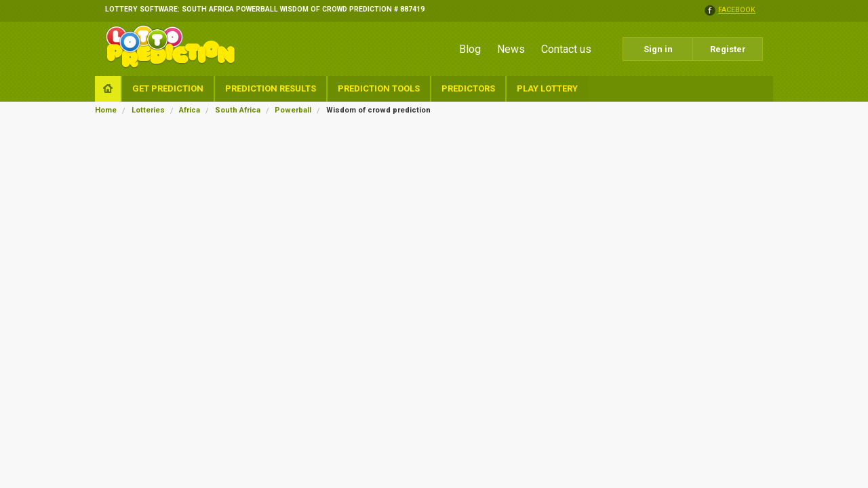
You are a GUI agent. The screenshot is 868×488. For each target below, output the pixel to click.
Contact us (566, 49)
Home (106, 110)
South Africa (238, 110)
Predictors (468, 88)
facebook (737, 11)
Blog (470, 49)
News (511, 49)
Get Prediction (168, 88)
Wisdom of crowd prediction (378, 110)
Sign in (658, 49)
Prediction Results (271, 88)
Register (728, 49)
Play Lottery (547, 88)
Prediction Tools (379, 88)
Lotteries (148, 110)
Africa (190, 110)
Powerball (293, 110)
